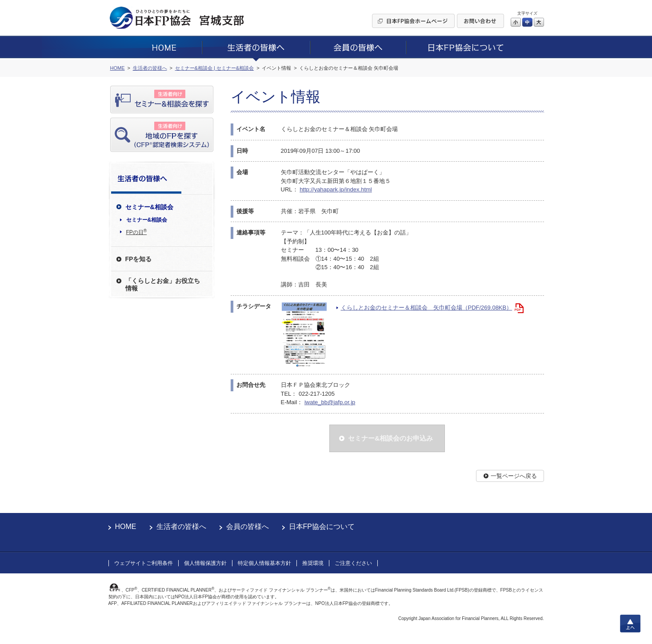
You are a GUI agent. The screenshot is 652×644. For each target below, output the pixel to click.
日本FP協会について (322, 527)
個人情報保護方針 (205, 563)
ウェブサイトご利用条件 (144, 563)
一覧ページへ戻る (514, 476)
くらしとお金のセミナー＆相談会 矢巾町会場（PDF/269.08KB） (427, 308)
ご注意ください (353, 563)
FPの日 (137, 232)
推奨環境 (313, 563)
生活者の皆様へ (181, 527)
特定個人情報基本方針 (264, 563)
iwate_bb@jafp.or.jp (330, 402)
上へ (630, 624)
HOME (126, 527)
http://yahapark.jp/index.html (336, 189)
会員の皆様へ (248, 527)
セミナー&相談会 (147, 220)
